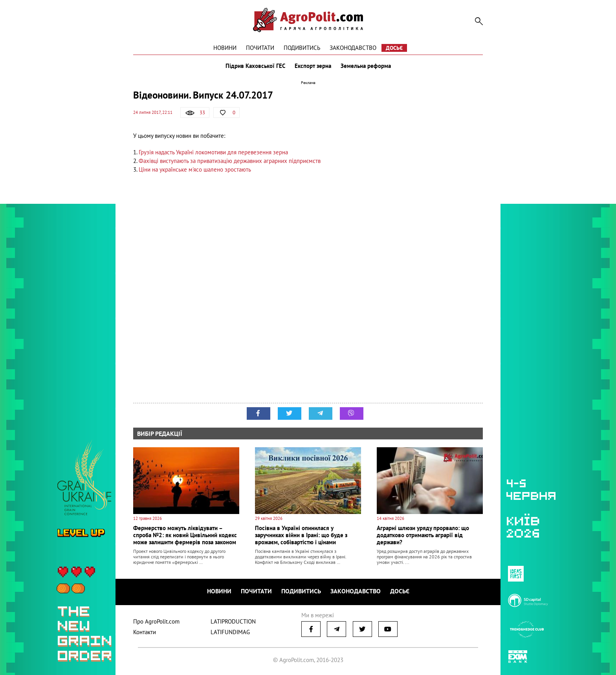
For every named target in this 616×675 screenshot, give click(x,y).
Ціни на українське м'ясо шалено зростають (195, 169)
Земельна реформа (366, 66)
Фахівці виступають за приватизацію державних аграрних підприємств (230, 161)
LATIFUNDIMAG (230, 632)
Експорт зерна (313, 66)
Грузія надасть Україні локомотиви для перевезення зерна (213, 152)
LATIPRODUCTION (233, 621)
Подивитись (302, 48)
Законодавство (353, 48)
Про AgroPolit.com (156, 621)
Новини (225, 48)
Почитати (260, 48)
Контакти (145, 632)
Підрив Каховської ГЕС (255, 66)
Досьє (394, 48)
